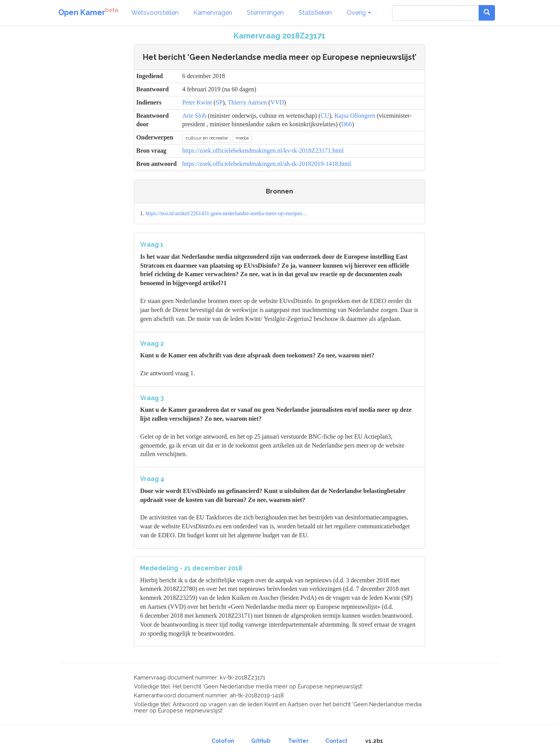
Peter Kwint (197, 102)
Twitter (298, 741)
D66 (347, 124)
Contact (336, 741)
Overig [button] (359, 13)
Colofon (223, 741)
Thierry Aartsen (247, 102)
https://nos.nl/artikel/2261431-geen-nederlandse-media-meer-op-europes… (227, 213)
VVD (277, 102)
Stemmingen (265, 13)
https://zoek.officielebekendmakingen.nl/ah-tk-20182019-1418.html (266, 164)
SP (219, 102)
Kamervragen (213, 13)
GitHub (261, 741)
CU (325, 116)
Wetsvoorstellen (155, 13)
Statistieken (315, 13)
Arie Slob (194, 116)
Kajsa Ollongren (355, 116)
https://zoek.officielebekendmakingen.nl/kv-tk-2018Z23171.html (263, 151)
